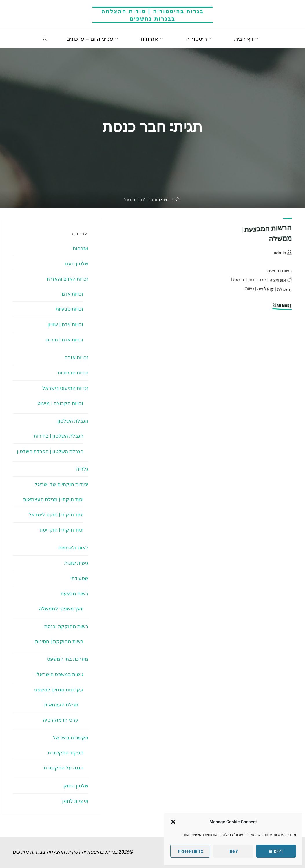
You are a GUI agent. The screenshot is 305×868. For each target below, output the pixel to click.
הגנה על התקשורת (63, 760)
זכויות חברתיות (73, 371)
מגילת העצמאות (61, 698)
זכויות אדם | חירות (65, 338)
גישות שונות (76, 558)
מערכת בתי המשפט (67, 653)
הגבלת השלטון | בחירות (59, 433)
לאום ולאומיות (73, 543)
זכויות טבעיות (70, 308)
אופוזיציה (278, 280)
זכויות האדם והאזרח (67, 278)
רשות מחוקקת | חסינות (59, 636)
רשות (250, 289)
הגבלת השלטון (73, 418)
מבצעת (239, 279)
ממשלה (285, 290)
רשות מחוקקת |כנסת (66, 621)
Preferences (190, 851)
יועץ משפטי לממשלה (61, 603)
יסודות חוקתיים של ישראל (62, 481)
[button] (173, 822)
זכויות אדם (73, 293)
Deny (233, 851)
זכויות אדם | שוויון (65, 323)
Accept (276, 851)
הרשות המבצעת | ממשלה (266, 233)
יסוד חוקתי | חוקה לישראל (56, 511)
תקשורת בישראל (71, 730)
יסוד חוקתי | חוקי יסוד (61, 526)
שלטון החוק (76, 778)
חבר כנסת (257, 280)
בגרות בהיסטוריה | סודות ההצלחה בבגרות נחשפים (152, 15)
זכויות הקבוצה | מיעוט (60, 401)
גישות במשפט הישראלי (59, 668)
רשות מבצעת (280, 271)
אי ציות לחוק (75, 793)
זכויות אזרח (76, 356)
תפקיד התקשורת (66, 745)
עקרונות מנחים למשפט (59, 683)
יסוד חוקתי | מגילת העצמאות (53, 496)
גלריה (82, 466)
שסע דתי (79, 573)
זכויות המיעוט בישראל (65, 386)
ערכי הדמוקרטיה (61, 713)
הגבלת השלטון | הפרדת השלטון (50, 448)
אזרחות (81, 248)
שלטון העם (77, 263)
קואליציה (265, 289)
